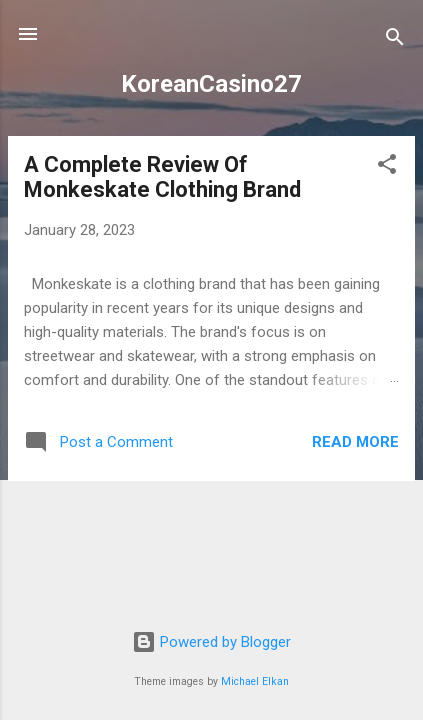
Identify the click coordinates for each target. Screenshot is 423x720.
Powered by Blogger (211, 642)
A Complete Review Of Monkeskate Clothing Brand (162, 177)
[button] (387, 167)
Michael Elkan (255, 681)
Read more (355, 442)
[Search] (395, 40)
